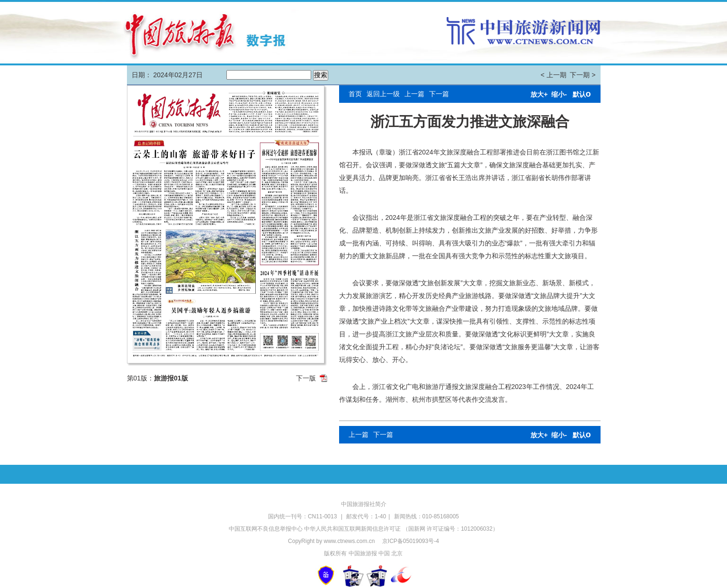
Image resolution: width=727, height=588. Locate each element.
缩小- (559, 94)
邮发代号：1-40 (366, 516)
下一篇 (439, 94)
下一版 (306, 378)
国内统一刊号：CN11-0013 (303, 516)
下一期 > (583, 75)
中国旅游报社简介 (364, 504)
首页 (355, 94)
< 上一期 (554, 75)
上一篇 (414, 94)
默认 (582, 94)
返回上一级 (383, 94)
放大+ (539, 94)
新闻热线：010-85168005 (426, 516)
